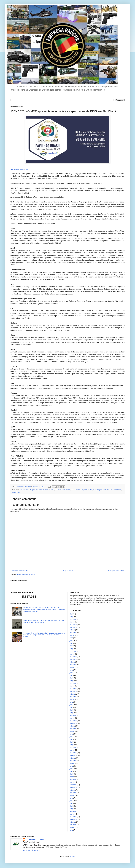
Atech (41, 490)
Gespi (83, 490)
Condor (68, 490)
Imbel (95, 490)
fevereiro (73, 619)
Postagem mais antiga (116, 571)
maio (71, 643)
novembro (73, 627)
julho (71, 638)
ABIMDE (22, 490)
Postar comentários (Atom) (26, 575)
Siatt (120, 490)
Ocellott (115, 490)
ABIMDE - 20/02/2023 (20, 169)
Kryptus (100, 490)
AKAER (28, 490)
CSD (73, 490)
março (72, 617)
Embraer (77, 490)
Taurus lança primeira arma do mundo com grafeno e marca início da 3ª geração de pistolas (44, 621)
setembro (73, 633)
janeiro (72, 622)
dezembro (73, 625)
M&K (104, 490)
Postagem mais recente (19, 571)
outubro (72, 630)
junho (71, 641)
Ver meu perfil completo (31, 850)
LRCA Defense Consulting (35, 839)
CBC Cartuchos (60, 490)
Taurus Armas (16, 492)
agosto (72, 635)
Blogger (72, 856)
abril (71, 614)
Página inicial (68, 571)
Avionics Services (49, 490)
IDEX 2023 (89, 490)
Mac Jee (109, 490)
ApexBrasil (35, 490)
